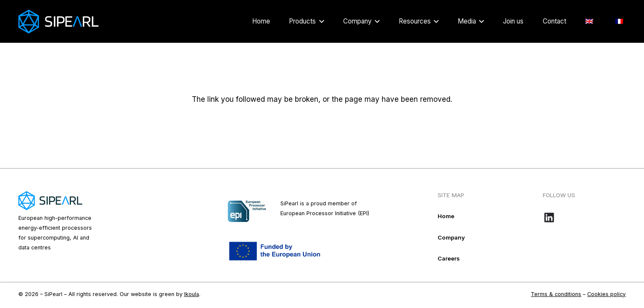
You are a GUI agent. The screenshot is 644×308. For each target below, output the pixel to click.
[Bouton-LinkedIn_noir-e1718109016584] (584, 217)
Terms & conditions (556, 294)
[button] (320, 21)
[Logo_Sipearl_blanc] (59, 22)
